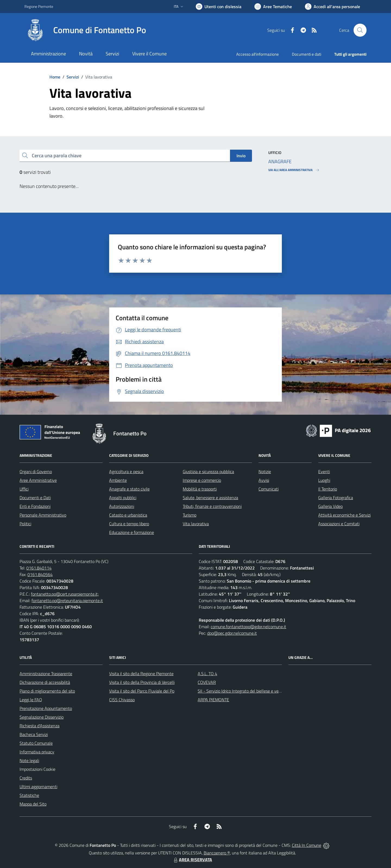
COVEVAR (207, 682)
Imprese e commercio (202, 480)
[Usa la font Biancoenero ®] (219, 7)
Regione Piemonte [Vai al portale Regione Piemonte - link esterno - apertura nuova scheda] (39, 6)
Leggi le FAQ (31, 700)
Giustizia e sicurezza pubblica (208, 471)
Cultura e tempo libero (129, 524)
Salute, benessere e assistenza (210, 498)
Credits (26, 778)
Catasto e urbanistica (128, 515)
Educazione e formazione (132, 532)
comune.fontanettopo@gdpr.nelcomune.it (248, 627)
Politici (25, 524)
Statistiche (29, 795)
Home (55, 77)
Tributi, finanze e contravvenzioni (212, 506)
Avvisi (264, 480)
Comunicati (269, 489)
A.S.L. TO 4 (207, 674)
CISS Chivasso (122, 700)
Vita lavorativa (196, 524)
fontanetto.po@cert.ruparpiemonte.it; (65, 594)
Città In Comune (307, 845)
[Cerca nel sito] (360, 30)
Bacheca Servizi (34, 734)
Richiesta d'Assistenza (40, 726)
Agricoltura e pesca (126, 471)
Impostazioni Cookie (37, 769)
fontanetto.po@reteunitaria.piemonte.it (67, 600)
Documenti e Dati (35, 498)
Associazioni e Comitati (339, 524)
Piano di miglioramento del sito (47, 691)
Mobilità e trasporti (200, 489)
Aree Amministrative (38, 480)
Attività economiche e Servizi (344, 515)
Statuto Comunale (36, 743)
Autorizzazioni (122, 506)
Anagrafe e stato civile (129, 489)
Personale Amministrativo (43, 515)
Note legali (29, 760)
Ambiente (118, 480)
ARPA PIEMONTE (213, 700)
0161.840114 (39, 568)
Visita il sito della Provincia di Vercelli (142, 682)
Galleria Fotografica (336, 498)
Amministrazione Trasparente (46, 674)
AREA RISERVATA (192, 860)
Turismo (190, 515)
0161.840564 (40, 574)
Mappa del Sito (33, 804)
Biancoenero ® (217, 853)
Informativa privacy (37, 752)
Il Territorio (328, 489)
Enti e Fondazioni (35, 506)
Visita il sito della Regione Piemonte (141, 674)
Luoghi (324, 480)
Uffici (24, 489)
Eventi (324, 471)
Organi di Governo (36, 471)
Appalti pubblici (123, 498)
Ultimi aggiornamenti (38, 787)
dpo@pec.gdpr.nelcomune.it (232, 633)
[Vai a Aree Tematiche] (273, 7)
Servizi (73, 77)
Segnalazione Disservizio (42, 717)
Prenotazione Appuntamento (46, 708)
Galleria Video (330, 506)
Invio (241, 156)
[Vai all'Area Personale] (332, 7)
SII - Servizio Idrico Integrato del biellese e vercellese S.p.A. (250, 691)
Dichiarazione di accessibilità (45, 682)
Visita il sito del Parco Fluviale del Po (142, 691)
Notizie (265, 471)
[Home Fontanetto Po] (85, 30)
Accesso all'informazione (258, 54)
